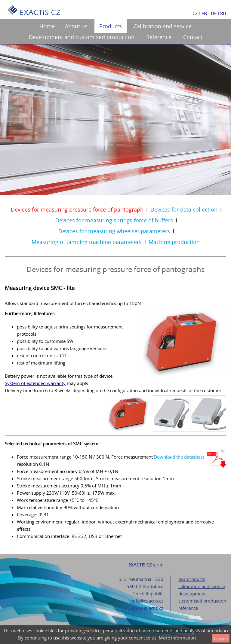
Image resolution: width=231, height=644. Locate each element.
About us (76, 26)
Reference (159, 37)
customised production (202, 601)
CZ (195, 13)
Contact (193, 37)
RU (223, 13)
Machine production (174, 242)
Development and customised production (82, 37)
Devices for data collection (184, 209)
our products (192, 579)
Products (111, 26)
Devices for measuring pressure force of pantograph (77, 209)
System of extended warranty (35, 383)
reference (188, 608)
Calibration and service (163, 26)
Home (47, 26)
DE (214, 13)
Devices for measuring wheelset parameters (114, 231)
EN (204, 13)
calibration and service (202, 586)
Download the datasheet (179, 457)
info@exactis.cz (148, 601)
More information (177, 638)
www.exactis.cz (148, 608)
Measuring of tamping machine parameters (87, 242)
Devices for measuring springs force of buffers (114, 220)
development (192, 594)
